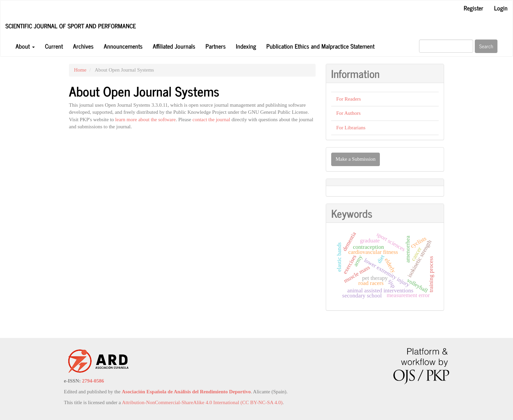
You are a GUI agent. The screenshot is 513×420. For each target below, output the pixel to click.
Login (501, 8)
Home (80, 70)
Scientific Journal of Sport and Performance (71, 26)
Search (486, 46)
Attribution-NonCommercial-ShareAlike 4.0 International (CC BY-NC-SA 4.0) (202, 402)
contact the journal (212, 120)
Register (473, 8)
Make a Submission (356, 159)
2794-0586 (93, 381)
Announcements (123, 46)
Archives (83, 46)
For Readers (349, 99)
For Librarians (351, 128)
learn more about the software (145, 120)
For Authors (348, 113)
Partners (216, 46)
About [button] (25, 46)
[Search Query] (446, 46)
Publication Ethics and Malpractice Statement (320, 46)
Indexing (246, 46)
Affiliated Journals (174, 46)
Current (54, 46)
